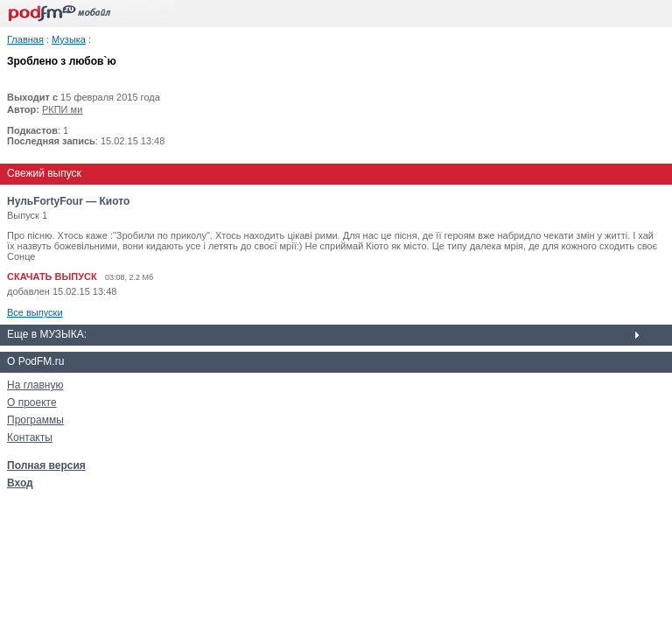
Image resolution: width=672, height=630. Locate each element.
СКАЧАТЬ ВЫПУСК (52, 276)
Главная (25, 39)
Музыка (69, 39)
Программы (35, 420)
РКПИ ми (62, 109)
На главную (35, 385)
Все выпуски (35, 312)
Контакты (30, 437)
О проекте (32, 402)
